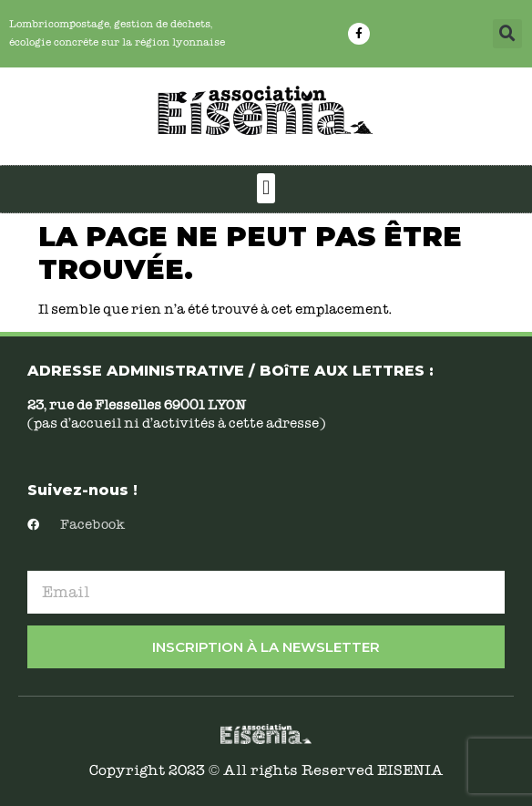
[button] (507, 34)
